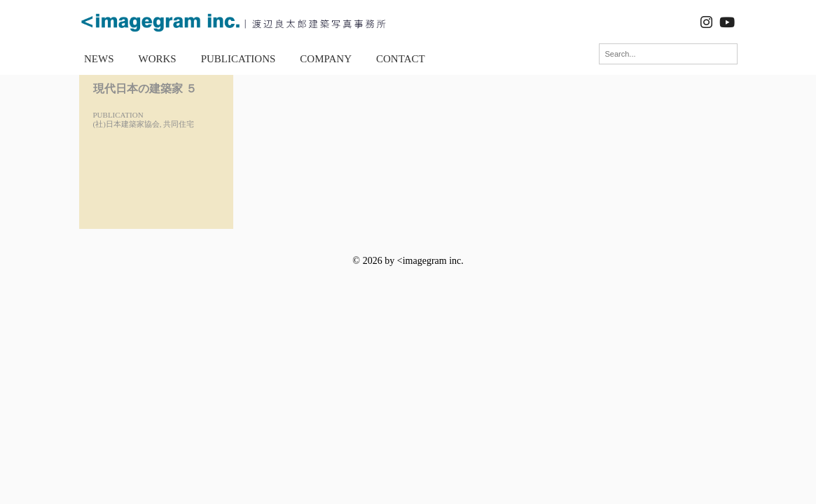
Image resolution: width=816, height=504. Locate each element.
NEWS (99, 59)
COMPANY (326, 59)
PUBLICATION (118, 115)
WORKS (158, 59)
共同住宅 (179, 124)
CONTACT (401, 59)
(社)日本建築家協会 (126, 124)
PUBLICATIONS (238, 59)
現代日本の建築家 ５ (145, 89)
